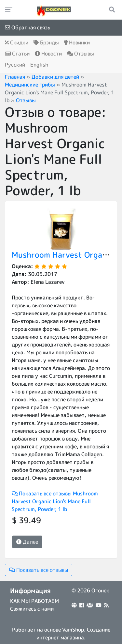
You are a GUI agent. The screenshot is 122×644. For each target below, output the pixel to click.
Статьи (17, 54)
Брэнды (46, 42)
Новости (48, 54)
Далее (27, 542)
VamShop (73, 630)
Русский (15, 65)
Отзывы (81, 54)
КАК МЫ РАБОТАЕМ (34, 601)
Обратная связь (27, 27)
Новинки (77, 42)
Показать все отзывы (39, 570)
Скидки (17, 42)
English (39, 65)
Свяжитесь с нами (32, 609)
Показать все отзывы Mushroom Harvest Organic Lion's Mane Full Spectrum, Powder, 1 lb (55, 501)
